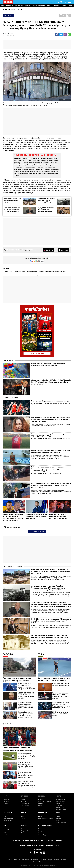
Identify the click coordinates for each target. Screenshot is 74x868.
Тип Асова (7, 835)
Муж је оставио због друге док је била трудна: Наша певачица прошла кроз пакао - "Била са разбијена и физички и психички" (50, 419)
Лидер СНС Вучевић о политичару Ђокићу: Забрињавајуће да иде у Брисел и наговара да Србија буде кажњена (26, 705)
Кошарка (59, 818)
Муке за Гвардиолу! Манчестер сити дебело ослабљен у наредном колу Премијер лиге (26, 775)
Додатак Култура (27, 831)
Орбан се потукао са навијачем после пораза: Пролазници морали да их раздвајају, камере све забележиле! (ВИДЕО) (49, 469)
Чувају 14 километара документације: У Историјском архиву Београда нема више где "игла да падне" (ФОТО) (47, 211)
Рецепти (21, 6)
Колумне (6, 803)
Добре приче (8, 801)
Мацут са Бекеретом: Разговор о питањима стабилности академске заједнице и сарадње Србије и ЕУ (26, 715)
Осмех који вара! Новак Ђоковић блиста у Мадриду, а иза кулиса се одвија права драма (61, 705)
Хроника (14, 6)
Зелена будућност (44, 835)
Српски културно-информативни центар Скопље (53, 272)
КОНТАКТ (17, 860)
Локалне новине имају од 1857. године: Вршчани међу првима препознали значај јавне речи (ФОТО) (50, 636)
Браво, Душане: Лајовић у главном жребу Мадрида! (61, 684)
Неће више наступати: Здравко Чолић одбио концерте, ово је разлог (58, 516)
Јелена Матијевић (9, 34)
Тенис (41, 654)
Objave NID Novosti (38, 862)
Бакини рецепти (61, 803)
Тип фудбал (7, 829)
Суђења (41, 803)
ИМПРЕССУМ (25, 860)
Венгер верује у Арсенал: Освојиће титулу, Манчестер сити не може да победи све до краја (26, 784)
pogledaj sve (37, 353)
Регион (23, 818)
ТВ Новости (25, 833)
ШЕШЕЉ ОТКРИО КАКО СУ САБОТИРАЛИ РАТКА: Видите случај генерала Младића (26, 696)
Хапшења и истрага (45, 801)
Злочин (41, 799)
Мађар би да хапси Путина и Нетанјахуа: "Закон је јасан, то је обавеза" (37, 516)
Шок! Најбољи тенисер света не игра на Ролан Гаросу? (60, 714)
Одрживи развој (45, 826)
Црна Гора (50, 841)
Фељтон (24, 801)
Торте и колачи (60, 799)
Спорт (48, 6)
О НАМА (10, 860)
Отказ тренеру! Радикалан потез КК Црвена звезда (50, 401)
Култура (70, 6)
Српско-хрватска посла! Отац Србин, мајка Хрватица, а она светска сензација (61, 696)
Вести (2, 6)
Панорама (57, 6)
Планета (34, 6)
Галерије (41, 845)
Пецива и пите (60, 807)
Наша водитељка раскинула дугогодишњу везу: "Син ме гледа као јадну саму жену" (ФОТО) (50, 451)
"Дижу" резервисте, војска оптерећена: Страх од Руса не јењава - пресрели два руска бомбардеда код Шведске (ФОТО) (51, 485)
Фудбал (7, 724)
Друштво (8, 6)
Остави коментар (37, 532)
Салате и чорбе (60, 801)
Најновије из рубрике (13, 566)
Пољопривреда (9, 818)
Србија (43, 841)
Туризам (59, 841)
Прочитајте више (11, 398)
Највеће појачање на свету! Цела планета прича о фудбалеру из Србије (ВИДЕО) (49, 435)
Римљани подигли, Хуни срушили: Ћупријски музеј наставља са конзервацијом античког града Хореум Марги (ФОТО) (50, 571)
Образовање (25, 805)
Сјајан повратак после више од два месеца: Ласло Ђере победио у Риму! (54, 680)
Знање (40, 833)
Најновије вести (52, 845)
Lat (52, 2)
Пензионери (25, 803)
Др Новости (34, 841)
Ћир (55, 2)
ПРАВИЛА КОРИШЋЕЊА (61, 860)
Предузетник (8, 820)
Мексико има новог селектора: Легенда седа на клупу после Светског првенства (26, 756)
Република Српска (24, 845)
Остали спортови (61, 822)
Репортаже (41, 6)
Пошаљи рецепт (61, 809)
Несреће (41, 805)
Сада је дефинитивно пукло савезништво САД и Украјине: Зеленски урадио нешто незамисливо (13, 517)
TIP (52, 6)
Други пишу (8, 361)
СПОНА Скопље (8, 272)
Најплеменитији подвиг (15, 10)
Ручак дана (59, 805)
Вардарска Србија (20, 272)
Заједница (42, 831)
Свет (22, 816)
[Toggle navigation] (69, 2)
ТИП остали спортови (10, 833)
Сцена (35, 845)
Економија (28, 6)
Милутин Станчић (32, 272)
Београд (64, 6)
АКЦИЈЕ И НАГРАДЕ (46, 860)
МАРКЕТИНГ (35, 860)
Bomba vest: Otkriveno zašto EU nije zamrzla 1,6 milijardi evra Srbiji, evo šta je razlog (48, 365)
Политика (8, 654)
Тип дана (6, 831)
